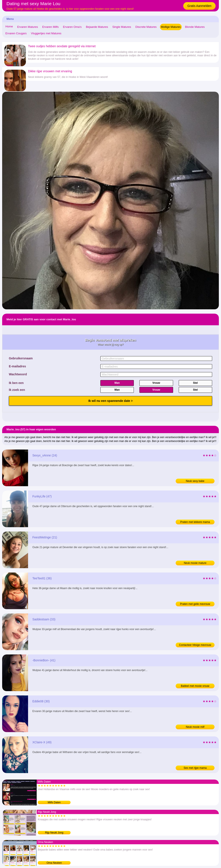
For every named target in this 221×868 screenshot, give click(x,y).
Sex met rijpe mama (195, 768)
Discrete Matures (146, 27)
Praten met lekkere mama (195, 522)
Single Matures (122, 27)
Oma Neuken (54, 863)
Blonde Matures (195, 27)
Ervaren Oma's (72, 27)
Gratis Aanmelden (199, 6)
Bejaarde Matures (97, 27)
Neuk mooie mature (195, 563)
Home (9, 26)
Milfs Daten (54, 802)
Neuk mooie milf (195, 727)
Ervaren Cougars (16, 33)
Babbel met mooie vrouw (195, 686)
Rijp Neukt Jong (54, 833)
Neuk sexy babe (195, 481)
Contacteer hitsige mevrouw (195, 645)
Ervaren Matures (28, 27)
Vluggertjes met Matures (46, 33)
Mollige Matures (171, 27)
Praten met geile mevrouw (195, 604)
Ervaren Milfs (51, 27)
